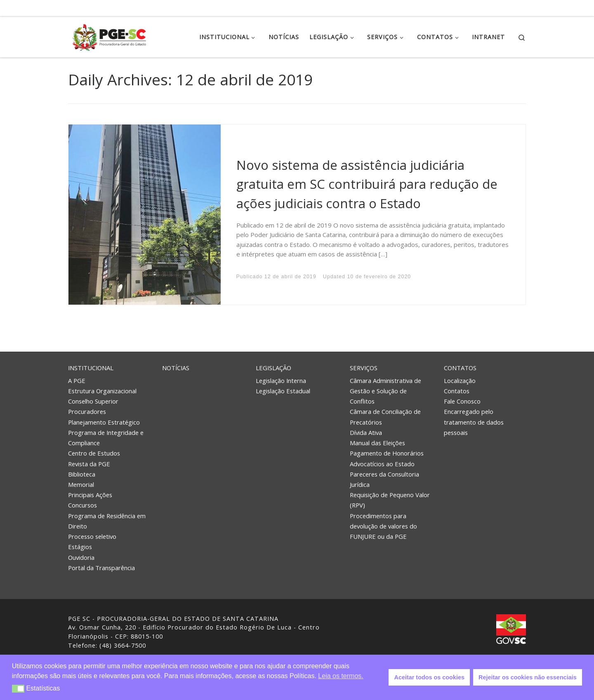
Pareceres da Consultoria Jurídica (384, 479)
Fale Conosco (462, 401)
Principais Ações (90, 495)
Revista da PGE (89, 464)
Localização (460, 381)
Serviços (364, 368)
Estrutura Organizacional (102, 391)
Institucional (91, 368)
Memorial (81, 484)
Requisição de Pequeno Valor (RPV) (390, 500)
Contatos (460, 368)
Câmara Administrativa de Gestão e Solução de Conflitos (385, 391)
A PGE (77, 381)
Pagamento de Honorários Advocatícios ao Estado (387, 458)
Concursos (82, 505)
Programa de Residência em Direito (107, 521)
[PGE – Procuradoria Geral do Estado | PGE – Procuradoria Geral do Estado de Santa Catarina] (109, 36)
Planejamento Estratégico (104, 422)
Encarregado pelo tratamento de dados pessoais (474, 422)
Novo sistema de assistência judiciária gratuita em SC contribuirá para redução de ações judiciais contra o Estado (367, 184)
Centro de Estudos (94, 453)
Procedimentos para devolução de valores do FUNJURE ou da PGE (383, 526)
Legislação (273, 368)
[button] (18, 689)
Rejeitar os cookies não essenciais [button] (528, 677)
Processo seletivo (92, 536)
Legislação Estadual (283, 391)
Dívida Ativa (366, 432)
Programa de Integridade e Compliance (106, 438)
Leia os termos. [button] (341, 676)
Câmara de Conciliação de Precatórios (385, 417)
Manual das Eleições (377, 443)
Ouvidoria (81, 557)
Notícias (176, 368)
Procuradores (87, 411)
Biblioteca (82, 474)
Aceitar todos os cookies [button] (429, 677)
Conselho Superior (93, 401)
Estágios (80, 547)
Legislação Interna (281, 381)
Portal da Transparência (101, 568)
